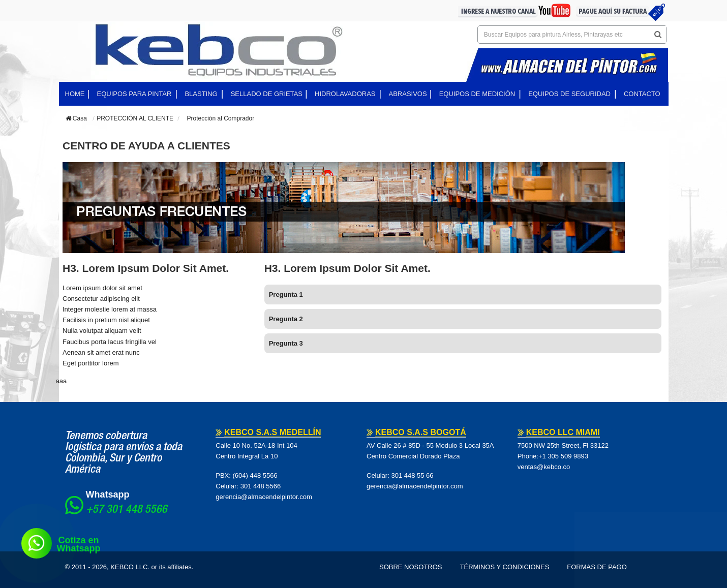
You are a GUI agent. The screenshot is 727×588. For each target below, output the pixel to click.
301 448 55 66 (412, 475)
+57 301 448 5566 (127, 510)
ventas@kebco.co (544, 467)
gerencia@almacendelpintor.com (264, 497)
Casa (76, 118)
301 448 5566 (261, 486)
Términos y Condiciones (505, 567)
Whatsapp (108, 494)
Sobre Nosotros (411, 567)
